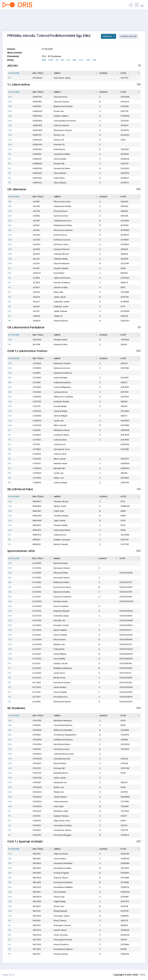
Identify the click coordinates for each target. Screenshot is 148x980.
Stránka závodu (128, 36)
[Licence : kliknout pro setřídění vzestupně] (109, 73)
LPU (62, 60)
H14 (10, 135)
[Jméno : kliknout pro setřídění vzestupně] (76, 73)
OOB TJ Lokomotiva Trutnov (27, 351)
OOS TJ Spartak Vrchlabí (25, 841)
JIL (57, 60)
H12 (10, 116)
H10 (10, 111)
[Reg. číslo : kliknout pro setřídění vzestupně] (42, 73)
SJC (81, 60)
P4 (9, 154)
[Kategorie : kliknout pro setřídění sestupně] (20, 73)
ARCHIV (13, 66)
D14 (10, 102)
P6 (10, 78)
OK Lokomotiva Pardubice (26, 327)
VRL (95, 60)
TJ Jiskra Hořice (19, 85)
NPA (75, 60)
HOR (51, 60)
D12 (10, 221)
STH (88, 60)
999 (44, 60)
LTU (68, 60)
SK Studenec (16, 708)
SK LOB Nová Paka (20, 489)
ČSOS (142, 975)
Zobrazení (107, 36)
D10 (10, 97)
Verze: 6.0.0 (9, 975)
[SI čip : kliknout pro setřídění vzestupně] (130, 73)
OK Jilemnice (17, 189)
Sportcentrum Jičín (21, 551)
